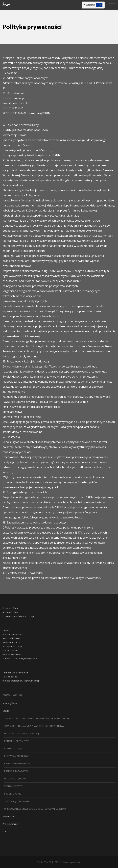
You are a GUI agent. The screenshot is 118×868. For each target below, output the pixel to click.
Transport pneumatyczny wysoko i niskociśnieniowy (34, 726)
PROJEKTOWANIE (13, 794)
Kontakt (6, 831)
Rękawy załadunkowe (17, 756)
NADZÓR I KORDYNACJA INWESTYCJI (22, 733)
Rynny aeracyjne (13, 749)
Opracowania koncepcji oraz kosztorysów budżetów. (35, 809)
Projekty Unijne (10, 824)
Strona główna (10, 703)
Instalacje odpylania (17, 801)
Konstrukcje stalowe (16, 741)
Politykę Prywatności (29, 659)
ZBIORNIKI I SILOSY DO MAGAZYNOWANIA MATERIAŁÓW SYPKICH (37, 718)
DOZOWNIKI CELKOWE (15, 779)
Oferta (6, 711)
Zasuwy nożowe (13, 786)
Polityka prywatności (71, 862)
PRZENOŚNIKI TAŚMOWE (16, 771)
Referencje (8, 816)
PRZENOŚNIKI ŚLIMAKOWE (17, 764)
